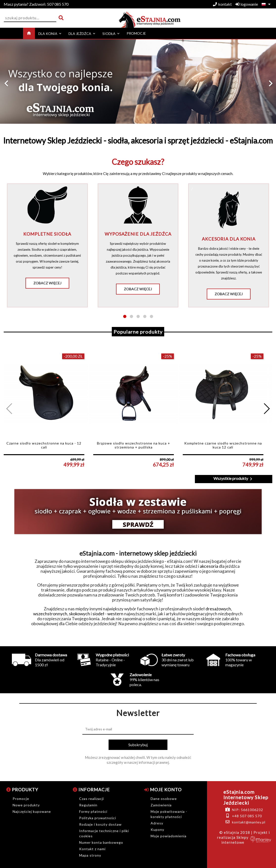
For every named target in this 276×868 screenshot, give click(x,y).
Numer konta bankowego (101, 842)
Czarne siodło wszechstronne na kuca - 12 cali (44, 445)
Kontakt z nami (92, 849)
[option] (138, 82)
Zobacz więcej (47, 283)
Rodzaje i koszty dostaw (100, 824)
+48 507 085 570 (247, 816)
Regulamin (88, 805)
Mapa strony (90, 855)
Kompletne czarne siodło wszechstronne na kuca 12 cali (223, 445)
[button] (21, 84)
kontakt (222, 4)
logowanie (247, 4)
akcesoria (209, 566)
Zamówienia (161, 805)
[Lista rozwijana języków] (267, 4)
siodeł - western (108, 614)
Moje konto (163, 790)
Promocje (21, 799)
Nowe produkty (26, 805)
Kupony (157, 830)
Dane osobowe (164, 799)
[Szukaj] (30, 18)
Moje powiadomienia (169, 836)
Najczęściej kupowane (32, 811)
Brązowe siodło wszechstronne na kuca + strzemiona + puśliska (134, 445)
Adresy (157, 823)
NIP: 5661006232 (248, 810)
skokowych (80, 614)
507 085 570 (36, 4)
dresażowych (218, 609)
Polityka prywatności (98, 818)
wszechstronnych (50, 614)
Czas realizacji (92, 799)
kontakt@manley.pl (249, 822)
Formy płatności (93, 811)
